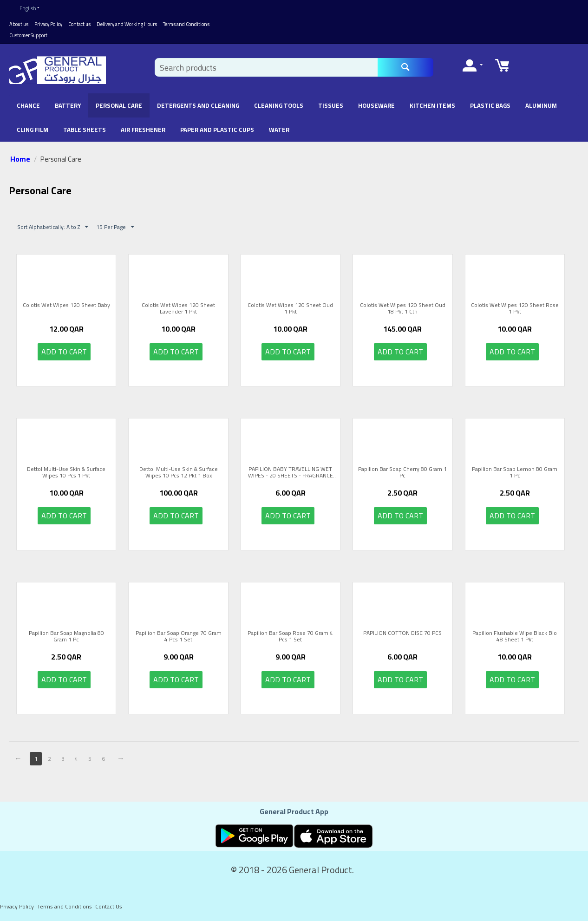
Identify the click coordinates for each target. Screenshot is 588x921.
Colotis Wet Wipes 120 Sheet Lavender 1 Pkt (178, 309)
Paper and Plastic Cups (217, 130)
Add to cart (64, 352)
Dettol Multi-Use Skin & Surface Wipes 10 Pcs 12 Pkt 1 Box (179, 473)
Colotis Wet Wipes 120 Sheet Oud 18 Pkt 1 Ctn (403, 309)
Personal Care (119, 105)
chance (28, 105)
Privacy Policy (48, 24)
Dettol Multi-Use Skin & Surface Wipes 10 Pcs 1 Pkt (66, 473)
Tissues (331, 105)
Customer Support (28, 35)
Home (20, 159)
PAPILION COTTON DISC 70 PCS (402, 634)
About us (19, 24)
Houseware (376, 105)
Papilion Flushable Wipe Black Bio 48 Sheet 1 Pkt (515, 637)
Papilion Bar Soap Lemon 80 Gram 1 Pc (515, 473)
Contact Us (109, 906)
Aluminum (541, 105)
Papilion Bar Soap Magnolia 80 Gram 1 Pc (66, 637)
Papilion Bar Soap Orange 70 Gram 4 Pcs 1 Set (179, 637)
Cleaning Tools (279, 105)
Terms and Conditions (186, 24)
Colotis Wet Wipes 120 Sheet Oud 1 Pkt (290, 309)
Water (279, 130)
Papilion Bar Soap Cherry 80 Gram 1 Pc (402, 473)
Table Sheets (85, 130)
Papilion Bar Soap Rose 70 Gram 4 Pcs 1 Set (290, 637)
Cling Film (33, 130)
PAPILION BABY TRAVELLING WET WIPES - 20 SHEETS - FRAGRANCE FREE (291, 473)
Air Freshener (143, 130)
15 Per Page (115, 227)
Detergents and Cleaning (198, 105)
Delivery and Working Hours (127, 24)
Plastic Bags (490, 105)
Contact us (79, 24)
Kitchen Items (432, 105)
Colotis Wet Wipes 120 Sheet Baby (66, 306)
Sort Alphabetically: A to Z (53, 227)
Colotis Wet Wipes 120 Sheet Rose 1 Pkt (515, 309)
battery (68, 105)
